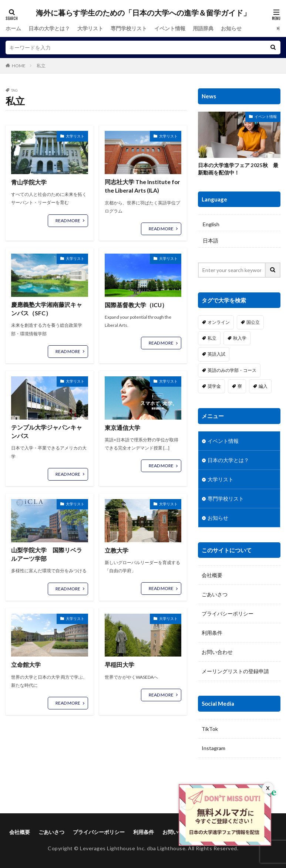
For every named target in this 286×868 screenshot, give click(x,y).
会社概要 (212, 575)
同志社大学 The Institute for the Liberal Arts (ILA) (143, 187)
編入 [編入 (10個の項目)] (263, 386)
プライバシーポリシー (228, 614)
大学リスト (90, 28)
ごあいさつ (215, 595)
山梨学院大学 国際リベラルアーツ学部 (47, 556)
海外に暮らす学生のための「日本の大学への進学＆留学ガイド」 (143, 13)
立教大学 (117, 551)
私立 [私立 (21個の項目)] (212, 338)
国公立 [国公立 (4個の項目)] (253, 323)
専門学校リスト (129, 28)
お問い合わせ (217, 652)
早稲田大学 (120, 666)
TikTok (210, 729)
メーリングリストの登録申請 (235, 672)
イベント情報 (170, 28)
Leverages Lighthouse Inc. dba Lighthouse (133, 849)
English (211, 225)
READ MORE (68, 220)
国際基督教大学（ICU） (136, 305)
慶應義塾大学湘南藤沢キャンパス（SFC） (47, 310)
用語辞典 (203, 28)
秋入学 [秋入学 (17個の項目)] (240, 338)
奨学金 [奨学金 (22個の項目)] (214, 386)
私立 (41, 66)
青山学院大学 (29, 182)
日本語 (211, 241)
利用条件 (212, 633)
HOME (19, 66)
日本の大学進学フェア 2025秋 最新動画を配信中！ (238, 169)
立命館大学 (26, 666)
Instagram (213, 748)
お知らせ (231, 28)
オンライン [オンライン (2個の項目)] (219, 323)
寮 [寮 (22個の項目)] (240, 386)
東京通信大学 (122, 428)
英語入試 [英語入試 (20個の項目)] (216, 355)
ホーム (13, 28)
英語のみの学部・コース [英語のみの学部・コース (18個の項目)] (232, 371)
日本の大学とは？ (49, 28)
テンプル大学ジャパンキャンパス (47, 433)
